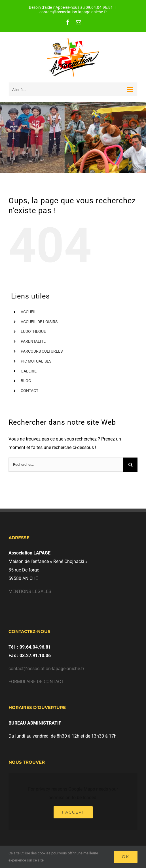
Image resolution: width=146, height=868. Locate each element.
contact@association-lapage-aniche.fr (73, 12)
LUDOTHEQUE (33, 331)
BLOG (26, 381)
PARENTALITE (33, 341)
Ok (126, 857)
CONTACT (29, 391)
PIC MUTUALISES (36, 361)
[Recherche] (130, 465)
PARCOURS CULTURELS (42, 351)
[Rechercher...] (66, 465)
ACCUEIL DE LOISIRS (39, 322)
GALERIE (29, 371)
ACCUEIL (29, 312)
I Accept (73, 812)
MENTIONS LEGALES (30, 591)
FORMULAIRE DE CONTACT (36, 682)
